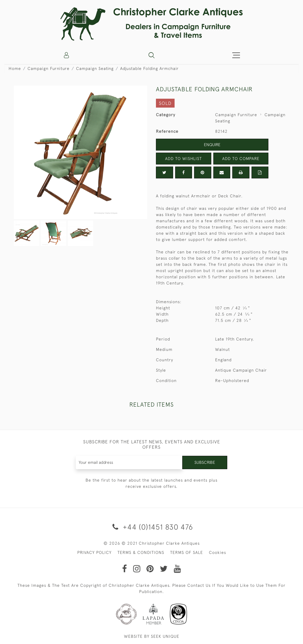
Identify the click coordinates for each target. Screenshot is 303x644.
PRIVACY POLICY (94, 552)
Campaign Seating (95, 68)
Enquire (212, 145)
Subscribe (205, 462)
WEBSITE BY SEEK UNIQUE (152, 636)
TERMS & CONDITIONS (141, 552)
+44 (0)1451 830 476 (152, 527)
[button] (151, 55)
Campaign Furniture (49, 68)
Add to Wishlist (183, 159)
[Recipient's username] (129, 462)
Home (15, 68)
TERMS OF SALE (187, 552)
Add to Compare (241, 159)
